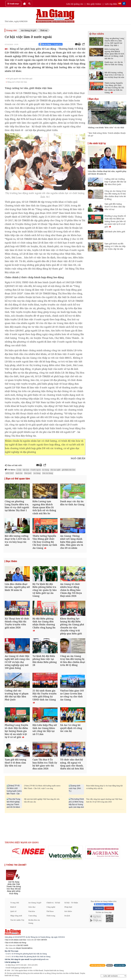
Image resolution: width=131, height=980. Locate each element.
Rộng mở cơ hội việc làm (17, 82)
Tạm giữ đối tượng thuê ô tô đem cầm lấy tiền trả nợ (115, 207)
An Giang (46, 470)
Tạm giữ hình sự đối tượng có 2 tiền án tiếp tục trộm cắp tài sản (115, 246)
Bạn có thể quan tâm (18, 479)
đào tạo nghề (55, 470)
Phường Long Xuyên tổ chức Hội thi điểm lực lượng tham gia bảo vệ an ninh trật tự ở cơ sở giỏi (115, 221)
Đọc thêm (12, 561)
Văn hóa (32, 911)
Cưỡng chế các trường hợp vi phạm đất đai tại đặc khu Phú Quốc (115, 182)
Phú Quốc (28, 473)
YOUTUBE (109, 908)
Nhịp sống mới (16, 916)
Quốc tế (13, 911)
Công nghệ (51, 907)
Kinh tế (13, 907)
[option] (28, 852)
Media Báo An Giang (34, 922)
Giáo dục (32, 907)
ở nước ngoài (36, 470)
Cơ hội (19, 470)
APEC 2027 (10, 473)
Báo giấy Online (94, 4)
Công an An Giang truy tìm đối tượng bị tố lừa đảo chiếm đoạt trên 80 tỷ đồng (115, 195)
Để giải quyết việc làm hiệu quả (20, 79)
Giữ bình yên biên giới (115, 231)
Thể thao (50, 911)
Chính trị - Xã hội (53, 903)
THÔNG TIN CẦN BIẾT (16, 865)
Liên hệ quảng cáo (75, 4)
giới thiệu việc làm (69, 470)
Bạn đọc (94, 99)
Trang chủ (11, 30)
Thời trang (51, 916)
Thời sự (44, 30)
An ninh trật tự (97, 143)
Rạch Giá (19, 473)
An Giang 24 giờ (28, 30)
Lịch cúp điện (111, 4)
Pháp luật (68, 907)
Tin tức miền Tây (17, 920)
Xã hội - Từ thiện (71, 903)
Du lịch (67, 916)
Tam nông (32, 916)
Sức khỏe (68, 911)
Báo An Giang (48, 473)
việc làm (26, 470)
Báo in (110, 965)
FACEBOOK (98, 908)
